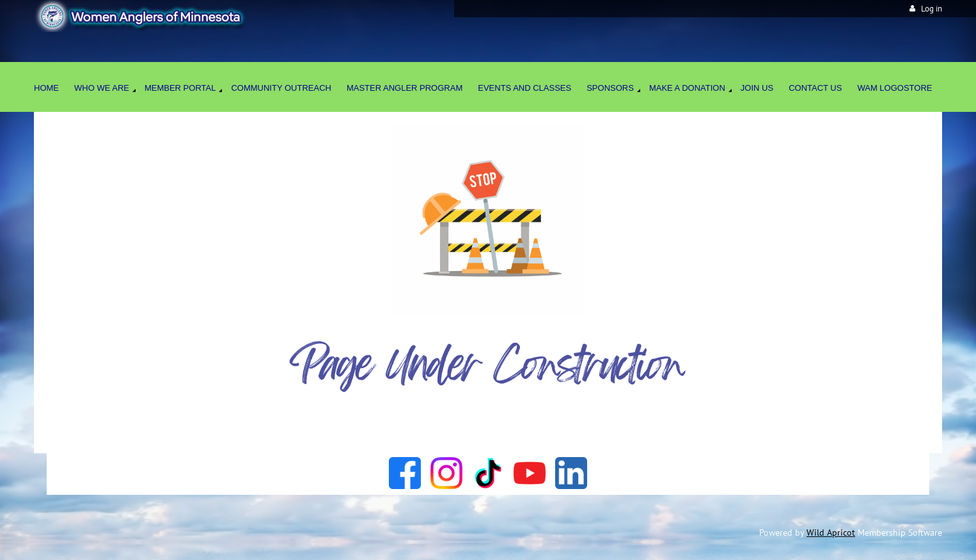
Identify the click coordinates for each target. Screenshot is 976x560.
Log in (932, 9)
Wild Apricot (831, 533)
